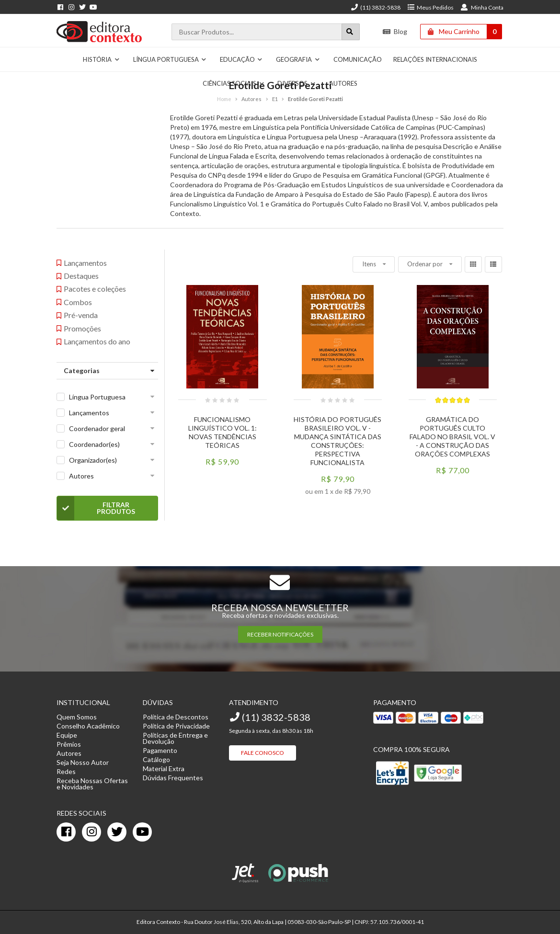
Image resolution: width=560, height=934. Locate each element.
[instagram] (91, 832)
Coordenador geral (97, 428)
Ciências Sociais (234, 83)
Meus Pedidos (430, 7)
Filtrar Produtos (96, 508)
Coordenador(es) (94, 444)
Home (224, 99)
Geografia (298, 59)
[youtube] (142, 832)
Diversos (297, 83)
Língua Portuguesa (170, 59)
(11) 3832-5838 (376, 7)
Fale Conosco (263, 753)
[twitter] (117, 832)
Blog (395, 31)
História (101, 59)
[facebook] (66, 832)
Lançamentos (89, 413)
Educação (241, 59)
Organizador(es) (93, 460)
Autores (343, 83)
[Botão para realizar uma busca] (351, 32)
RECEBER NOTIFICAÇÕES (280, 634)
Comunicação (358, 59)
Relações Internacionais (435, 59)
